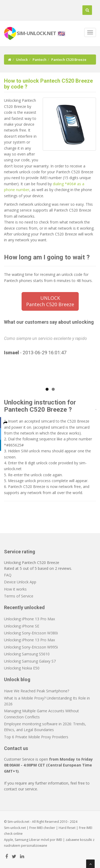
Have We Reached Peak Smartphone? (37, 691)
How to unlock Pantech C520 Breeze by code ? (48, 84)
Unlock (22, 60)
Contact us (16, 748)
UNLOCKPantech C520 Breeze (50, 301)
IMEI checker (46, 828)
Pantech (39, 60)
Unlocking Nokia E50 (22, 668)
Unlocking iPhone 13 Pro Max (29, 619)
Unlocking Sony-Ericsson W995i (31, 647)
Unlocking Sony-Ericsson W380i (31, 633)
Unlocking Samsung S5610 (27, 654)
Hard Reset (67, 828)
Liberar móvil (39, 840)
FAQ (8, 575)
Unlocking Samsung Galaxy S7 (30, 661)
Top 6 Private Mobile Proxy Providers (36, 737)
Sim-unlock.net (15, 828)
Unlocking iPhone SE (22, 626)
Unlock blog (17, 679)
